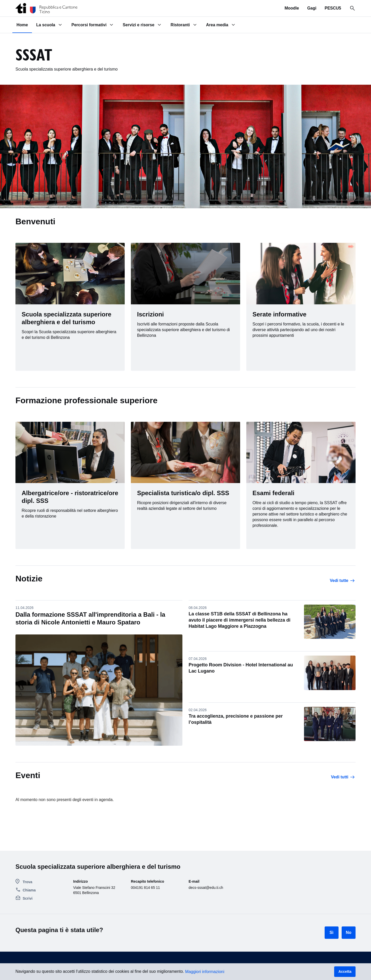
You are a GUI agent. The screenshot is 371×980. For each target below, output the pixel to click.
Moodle (292, 8)
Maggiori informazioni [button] (205, 972)
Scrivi (28, 898)
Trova (27, 882)
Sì (331, 932)
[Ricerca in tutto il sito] (352, 8)
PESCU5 (333, 8)
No (348, 932)
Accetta (345, 972)
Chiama (29, 890)
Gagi (312, 8)
